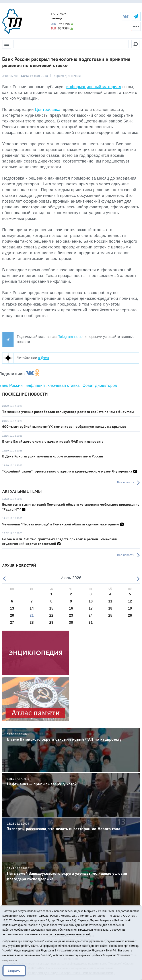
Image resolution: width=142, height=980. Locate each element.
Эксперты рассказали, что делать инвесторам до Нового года (71, 826)
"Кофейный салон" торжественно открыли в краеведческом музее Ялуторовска (67, 471)
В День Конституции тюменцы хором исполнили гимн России (53, 456)
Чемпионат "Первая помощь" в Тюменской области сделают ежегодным (61, 524)
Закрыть (14, 971)
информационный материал (94, 87)
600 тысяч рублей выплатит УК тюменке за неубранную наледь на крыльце (64, 426)
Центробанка (48, 110)
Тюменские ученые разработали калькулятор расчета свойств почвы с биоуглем (68, 412)
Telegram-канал (71, 337)
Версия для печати (67, 76)
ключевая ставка (64, 385)
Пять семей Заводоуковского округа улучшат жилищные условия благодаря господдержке (71, 874)
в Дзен (43, 358)
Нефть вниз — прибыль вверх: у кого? (71, 782)
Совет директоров (100, 385)
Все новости (126, 482)
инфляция (35, 385)
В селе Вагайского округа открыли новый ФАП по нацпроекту (53, 441)
